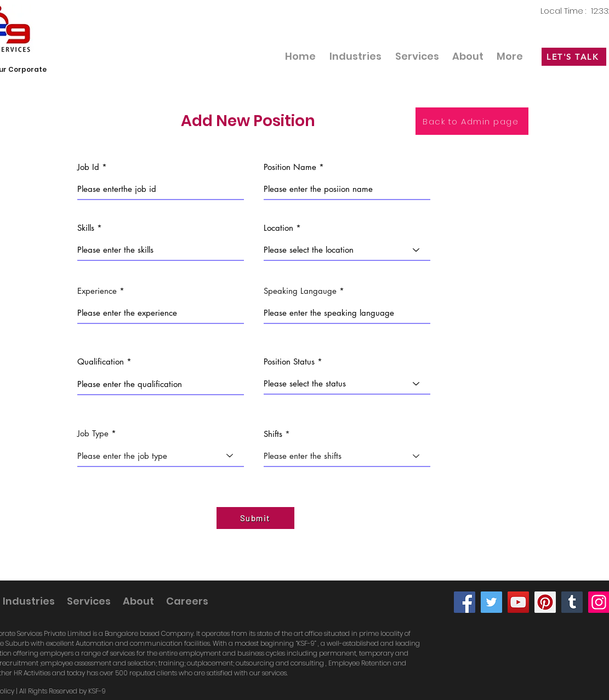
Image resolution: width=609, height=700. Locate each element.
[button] (417, 56)
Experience (97, 291)
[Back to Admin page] (472, 121)
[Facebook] (465, 602)
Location (278, 228)
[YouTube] (518, 602)
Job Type (93, 433)
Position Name (290, 167)
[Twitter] (491, 602)
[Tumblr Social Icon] (572, 602)
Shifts (273, 434)
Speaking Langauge (300, 291)
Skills (86, 228)
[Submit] (255, 518)
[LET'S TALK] (574, 57)
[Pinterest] (545, 602)
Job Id (88, 167)
